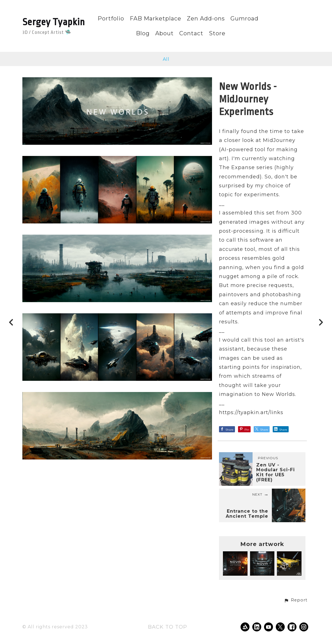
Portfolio (111, 19)
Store (217, 33)
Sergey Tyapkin (54, 22)
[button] (296, 600)
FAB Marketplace (156, 19)
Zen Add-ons (206, 19)
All (166, 59)
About (164, 33)
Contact (191, 33)
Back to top (168, 627)
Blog (143, 33)
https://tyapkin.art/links (251, 412)
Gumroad (244, 19)
